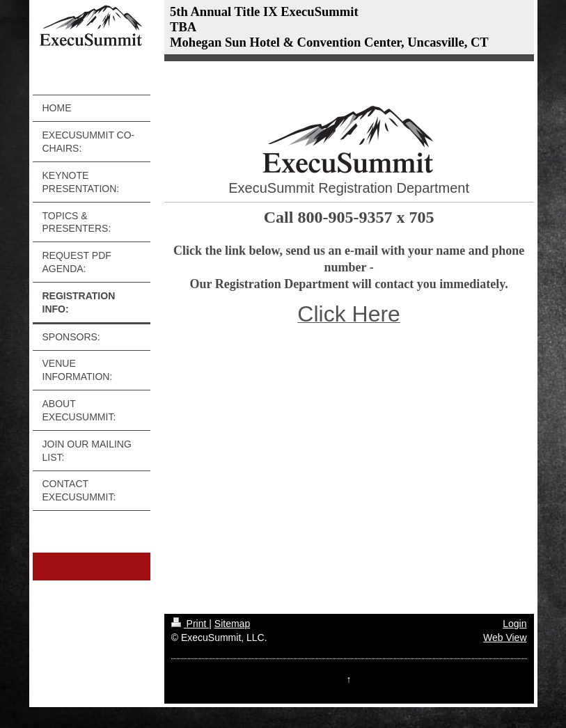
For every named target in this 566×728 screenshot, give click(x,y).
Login (514, 624)
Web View (505, 638)
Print (190, 624)
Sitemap (232, 624)
